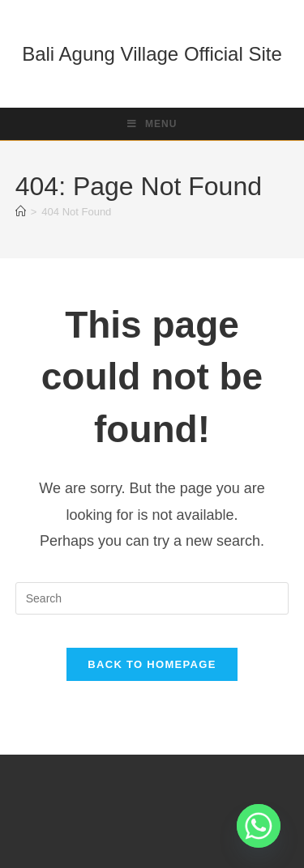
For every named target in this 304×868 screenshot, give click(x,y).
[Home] (21, 212)
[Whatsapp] (259, 826)
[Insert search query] (152, 598)
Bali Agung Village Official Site (152, 54)
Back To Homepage (152, 664)
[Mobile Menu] (152, 124)
